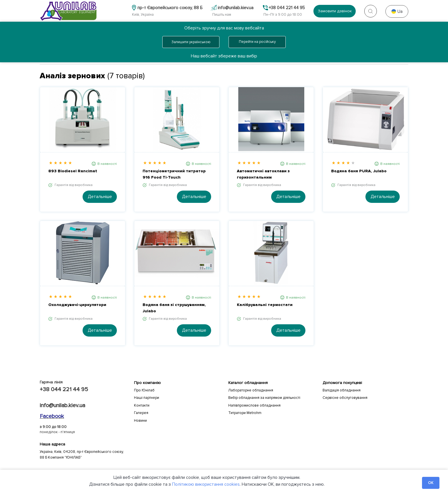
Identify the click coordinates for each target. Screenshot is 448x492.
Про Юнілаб (144, 390)
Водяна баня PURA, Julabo (359, 171)
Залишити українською (191, 42)
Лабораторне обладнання (251, 390)
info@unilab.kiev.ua (62, 405)
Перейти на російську (257, 42)
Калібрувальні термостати (265, 305)
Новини (140, 421)
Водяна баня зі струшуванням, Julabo (174, 308)
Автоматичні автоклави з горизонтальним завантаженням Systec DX (264, 175)
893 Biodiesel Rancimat (73, 171)
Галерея (141, 413)
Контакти (142, 405)
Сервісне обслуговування (345, 398)
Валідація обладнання (342, 390)
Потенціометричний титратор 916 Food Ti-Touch (174, 174)
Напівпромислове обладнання (254, 405)
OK (431, 483)
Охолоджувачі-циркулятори (77, 305)
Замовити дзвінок (335, 11)
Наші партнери (147, 398)
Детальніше (100, 197)
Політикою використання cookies (206, 484)
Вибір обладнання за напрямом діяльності (264, 398)
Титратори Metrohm (245, 413)
